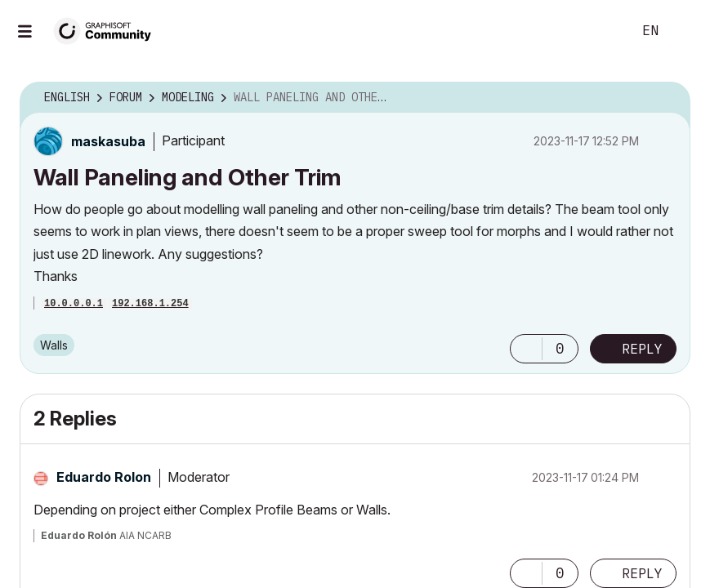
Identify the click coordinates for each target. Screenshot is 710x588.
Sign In (684, 31)
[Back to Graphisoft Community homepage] (108, 30)
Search (601, 31)
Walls (54, 345)
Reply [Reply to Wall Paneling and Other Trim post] (643, 349)
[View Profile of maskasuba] (108, 141)
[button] (528, 349)
